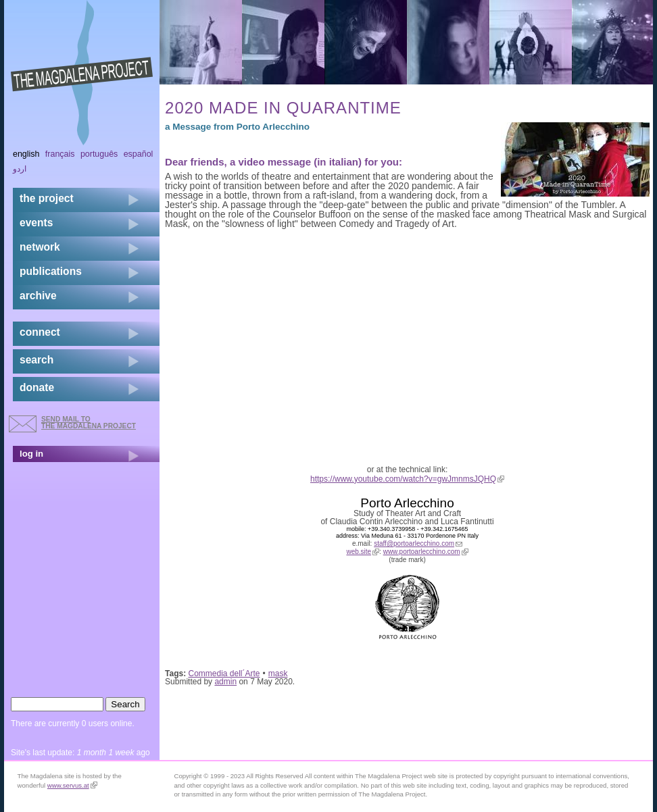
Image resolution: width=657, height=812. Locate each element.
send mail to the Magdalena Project (89, 423)
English (26, 154)
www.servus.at (72, 785)
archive (38, 296)
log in (31, 454)
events (36, 223)
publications (51, 271)
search (36, 360)
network (40, 247)
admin (225, 682)
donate (37, 387)
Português (99, 154)
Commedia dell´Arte (224, 674)
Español (139, 154)
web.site (363, 552)
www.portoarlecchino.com (426, 552)
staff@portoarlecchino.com (418, 543)
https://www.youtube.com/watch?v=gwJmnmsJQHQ (407, 479)
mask (278, 674)
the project (47, 198)
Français (60, 154)
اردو (20, 169)
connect (40, 332)
